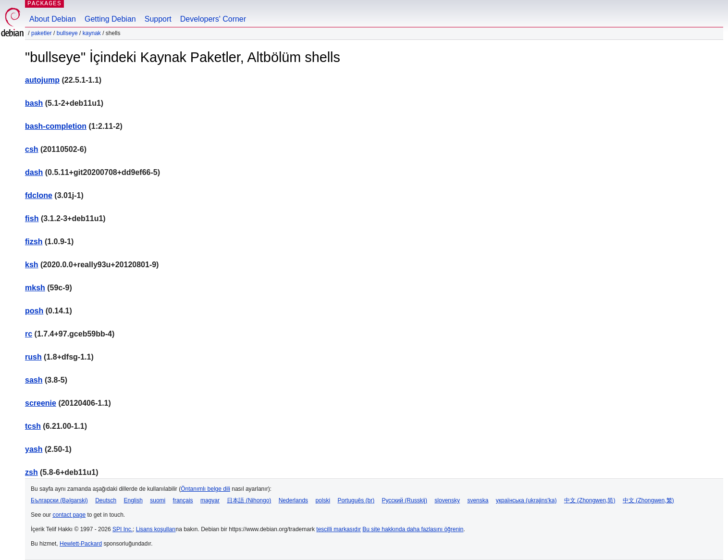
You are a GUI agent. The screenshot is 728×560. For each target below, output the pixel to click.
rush (33, 357)
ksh (32, 265)
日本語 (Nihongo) (249, 500)
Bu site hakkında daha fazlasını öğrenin (413, 529)
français (183, 500)
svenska (478, 500)
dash (34, 172)
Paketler (42, 33)
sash (34, 380)
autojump (42, 80)
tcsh (33, 426)
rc (29, 334)
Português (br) (356, 500)
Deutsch (106, 500)
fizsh (34, 242)
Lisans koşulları (156, 529)
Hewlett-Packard (81, 544)
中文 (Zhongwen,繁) (648, 500)
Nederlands (293, 500)
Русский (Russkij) (404, 500)
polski (323, 500)
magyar (210, 500)
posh (34, 311)
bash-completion (56, 126)
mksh (35, 288)
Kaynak (92, 33)
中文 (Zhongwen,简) (590, 500)
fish (32, 218)
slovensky (447, 500)
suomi (158, 500)
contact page (69, 515)
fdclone (39, 195)
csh (32, 149)
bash (34, 103)
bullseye (67, 33)
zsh (31, 472)
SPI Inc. (123, 529)
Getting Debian (110, 19)
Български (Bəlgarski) (59, 500)
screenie (41, 403)
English (133, 500)
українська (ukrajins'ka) (526, 500)
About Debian (53, 19)
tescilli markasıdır (339, 529)
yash (34, 449)
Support (158, 19)
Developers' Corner (213, 19)
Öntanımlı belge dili (205, 489)
